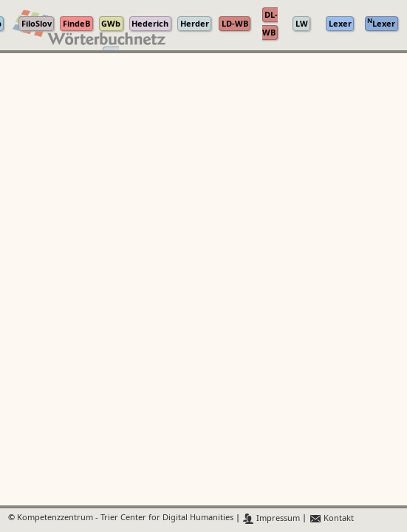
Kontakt (331, 518)
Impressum (271, 518)
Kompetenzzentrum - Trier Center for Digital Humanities (125, 518)
